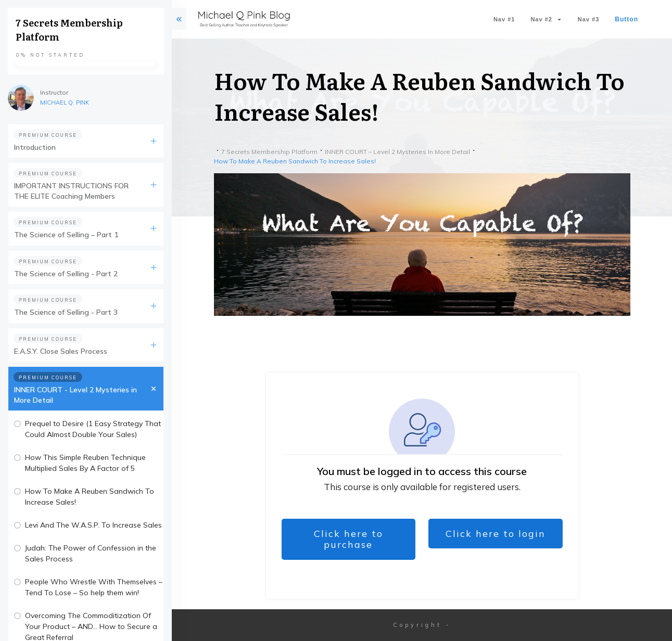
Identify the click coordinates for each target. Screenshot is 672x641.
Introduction (35, 147)
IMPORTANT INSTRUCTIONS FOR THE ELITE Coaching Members (71, 191)
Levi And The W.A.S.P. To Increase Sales (93, 525)
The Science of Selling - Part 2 (66, 274)
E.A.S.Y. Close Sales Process (61, 351)
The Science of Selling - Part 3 (66, 312)
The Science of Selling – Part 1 (66, 235)
